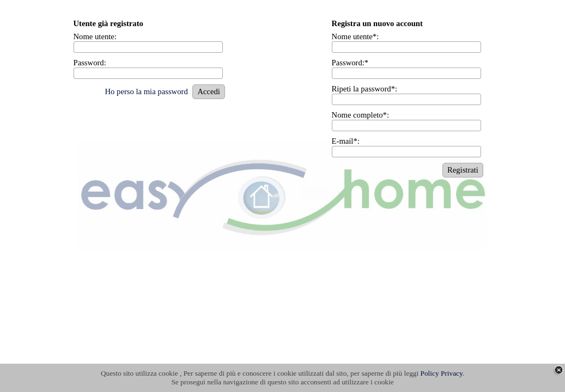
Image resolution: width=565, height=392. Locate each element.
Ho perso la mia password (146, 91)
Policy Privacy (442, 373)
